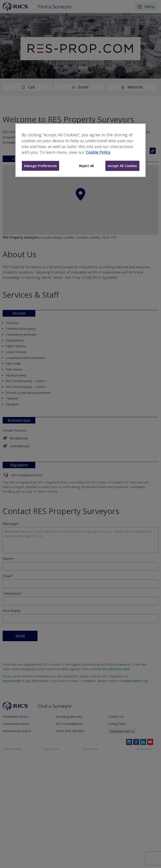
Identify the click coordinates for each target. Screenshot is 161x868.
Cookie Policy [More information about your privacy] (98, 152)
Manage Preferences (40, 166)
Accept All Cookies (122, 166)
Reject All (86, 166)
